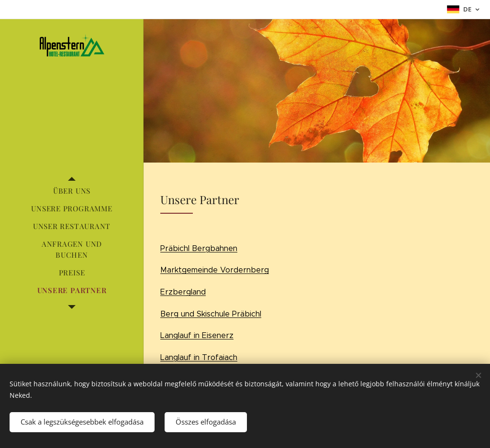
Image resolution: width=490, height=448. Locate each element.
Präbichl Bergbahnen (199, 248)
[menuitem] (72, 191)
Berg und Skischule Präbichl (211, 314)
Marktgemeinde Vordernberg (215, 270)
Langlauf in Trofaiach (199, 357)
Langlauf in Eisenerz (197, 335)
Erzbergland (183, 292)
